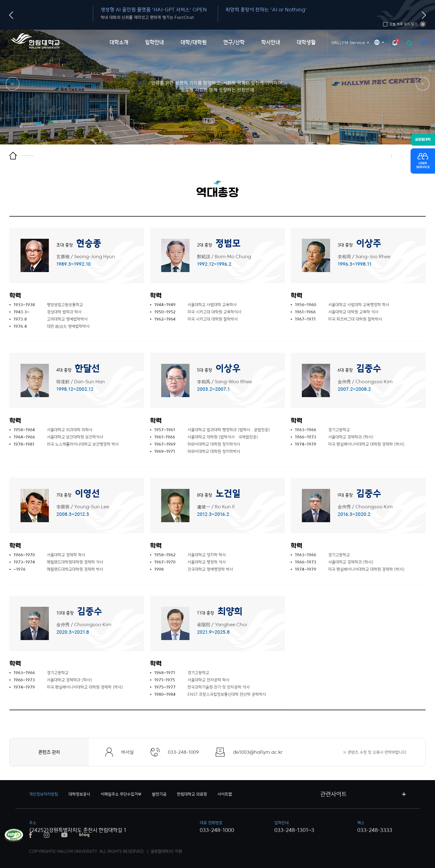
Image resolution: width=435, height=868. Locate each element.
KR (379, 42)
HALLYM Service (348, 43)
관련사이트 (334, 794)
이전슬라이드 (11, 15)
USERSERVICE (423, 165)
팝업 (395, 43)
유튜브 (64, 835)
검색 (409, 43)
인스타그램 (47, 835)
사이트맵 (423, 43)
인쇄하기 (381, 156)
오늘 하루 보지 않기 (423, 24)
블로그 (84, 835)
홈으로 (21, 156)
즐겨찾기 (402, 156)
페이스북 (31, 835)
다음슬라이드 (424, 15)
